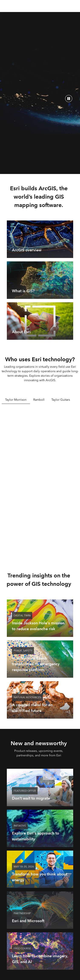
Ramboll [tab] (39, 400)
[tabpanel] (40, 481)
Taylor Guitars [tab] (61, 400)
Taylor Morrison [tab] (16, 400)
